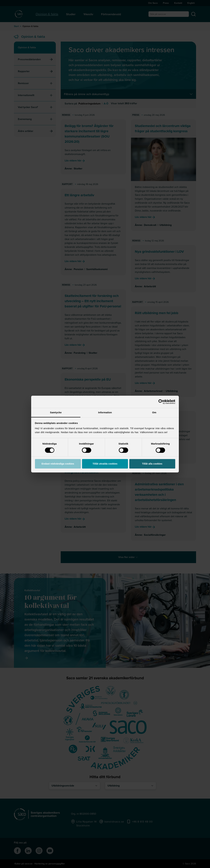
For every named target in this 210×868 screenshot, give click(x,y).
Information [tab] (105, 412)
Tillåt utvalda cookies (105, 464)
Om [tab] (154, 412)
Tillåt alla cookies (152, 464)
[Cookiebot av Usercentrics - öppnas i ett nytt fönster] (161, 402)
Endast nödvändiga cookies (58, 464)
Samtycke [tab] (56, 412)
